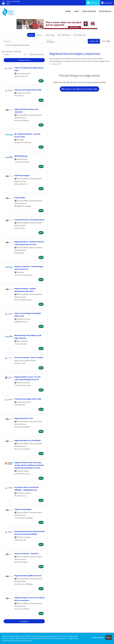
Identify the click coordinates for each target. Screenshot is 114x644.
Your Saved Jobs (80, 35)
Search (31, 35)
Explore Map (50, 35)
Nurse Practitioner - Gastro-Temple (29, 357)
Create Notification (37, 54)
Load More (24, 621)
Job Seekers (93, 3)
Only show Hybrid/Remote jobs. (17, 45)
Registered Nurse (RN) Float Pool (28, 576)
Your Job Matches (64, 35)
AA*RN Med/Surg (21, 156)
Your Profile (89, 11)
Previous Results (24, 60)
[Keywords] (24, 41)
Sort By (6, 54)
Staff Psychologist (22, 175)
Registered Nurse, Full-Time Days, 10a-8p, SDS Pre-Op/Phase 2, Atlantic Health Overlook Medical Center (29, 465)
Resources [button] (105, 11)
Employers (107, 3)
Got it (109, 637)
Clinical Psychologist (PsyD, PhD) (28, 90)
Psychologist (20, 197)
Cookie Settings (97, 637)
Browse (39, 35)
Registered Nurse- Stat (24, 418)
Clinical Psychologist (23, 509)
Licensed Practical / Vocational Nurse (29, 220)
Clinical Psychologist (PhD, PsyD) (28, 399)
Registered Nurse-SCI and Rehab (27, 440)
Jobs (76, 11)
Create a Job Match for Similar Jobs (79, 89)
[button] (106, 41)
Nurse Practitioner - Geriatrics (27, 553)
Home (68, 11)
